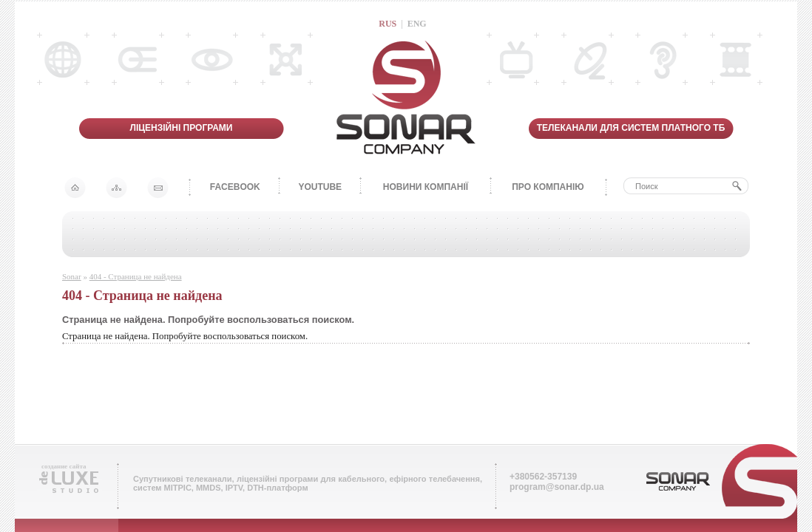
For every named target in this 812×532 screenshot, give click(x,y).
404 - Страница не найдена (136, 276)
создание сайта (64, 466)
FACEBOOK (235, 187)
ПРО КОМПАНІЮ (548, 187)
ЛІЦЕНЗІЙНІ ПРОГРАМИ (182, 128)
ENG (417, 24)
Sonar (72, 276)
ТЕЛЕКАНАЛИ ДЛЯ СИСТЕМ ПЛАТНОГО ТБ (631, 128)
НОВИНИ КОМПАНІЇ (426, 187)
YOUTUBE (320, 187)
